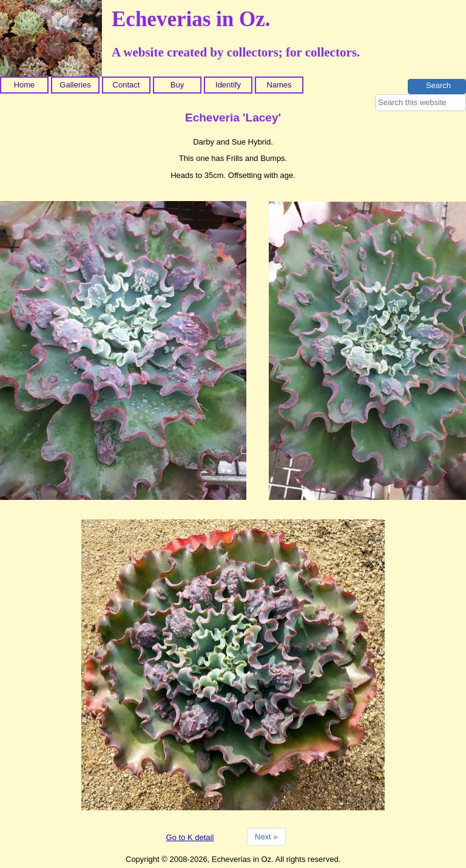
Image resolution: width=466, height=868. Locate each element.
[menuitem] (25, 85)
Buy (177, 85)
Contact (127, 85)
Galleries (75, 85)
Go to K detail (190, 837)
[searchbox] (420, 103)
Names (279, 85)
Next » (266, 837)
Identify (228, 85)
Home (25, 85)
